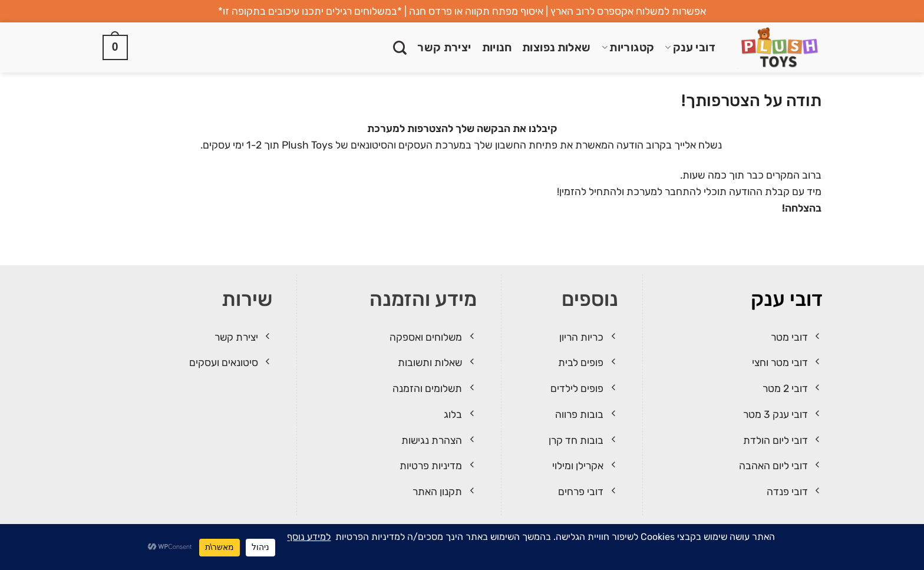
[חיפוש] (400, 48)
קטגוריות (628, 47)
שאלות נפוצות (557, 47)
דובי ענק (690, 47)
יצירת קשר (444, 47)
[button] (115, 48)
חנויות (497, 47)
